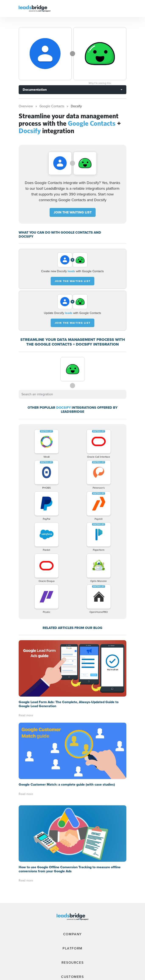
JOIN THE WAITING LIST (73, 212)
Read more (26, 715)
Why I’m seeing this (100, 83)
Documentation (35, 90)
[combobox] (72, 394)
